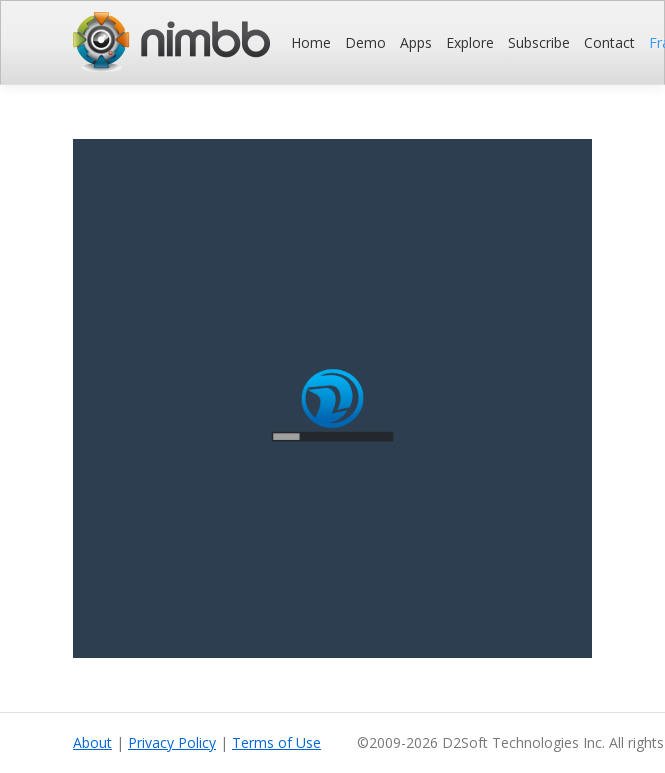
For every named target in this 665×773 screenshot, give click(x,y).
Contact (609, 42)
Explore (470, 42)
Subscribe (539, 42)
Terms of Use (276, 742)
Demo (365, 42)
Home (311, 42)
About (92, 742)
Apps (416, 42)
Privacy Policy (172, 742)
